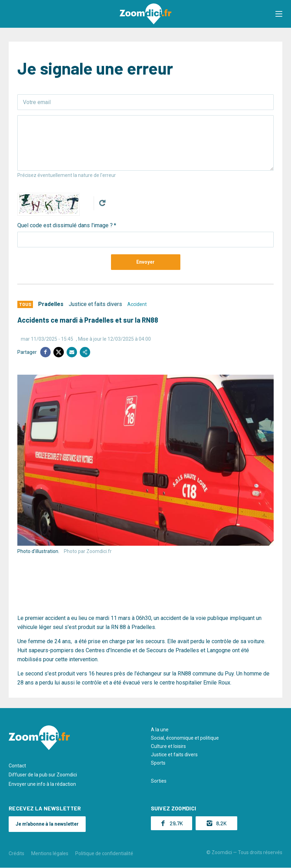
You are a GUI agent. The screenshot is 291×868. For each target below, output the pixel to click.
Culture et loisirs (168, 746)
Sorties (159, 781)
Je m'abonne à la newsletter (47, 824)
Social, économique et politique (185, 738)
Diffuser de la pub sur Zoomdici (43, 775)
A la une (160, 730)
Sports (158, 763)
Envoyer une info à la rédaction (42, 784)
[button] (279, 14)
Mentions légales (50, 853)
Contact (17, 766)
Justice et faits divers (95, 304)
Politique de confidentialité (104, 853)
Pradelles (51, 304)
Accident (137, 304)
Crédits (16, 853)
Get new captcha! (102, 203)
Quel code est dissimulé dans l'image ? (65, 225)
